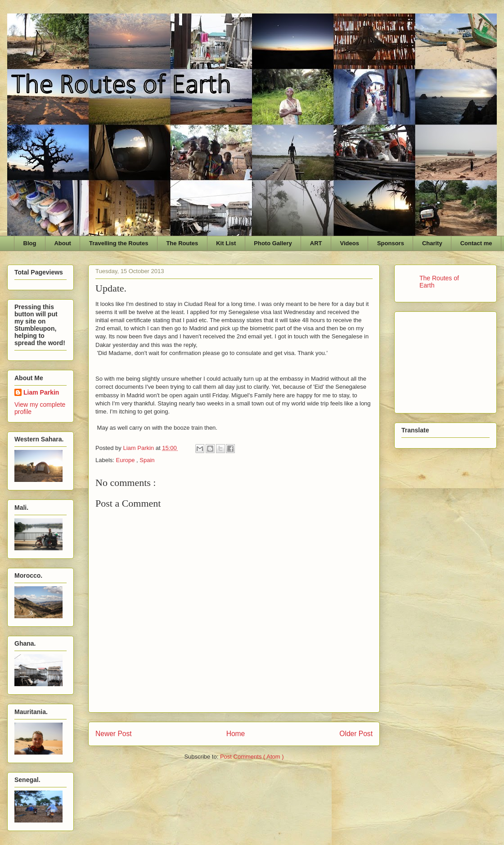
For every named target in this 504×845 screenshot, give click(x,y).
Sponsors (391, 243)
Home (236, 734)
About (63, 243)
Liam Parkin (41, 392)
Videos (350, 243)
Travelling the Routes (119, 243)
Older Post (356, 734)
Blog (30, 243)
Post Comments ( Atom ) (252, 757)
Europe (126, 460)
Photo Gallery (273, 243)
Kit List (226, 243)
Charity (432, 243)
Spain (147, 460)
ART (316, 243)
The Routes (182, 243)
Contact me (476, 243)
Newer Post (114, 734)
